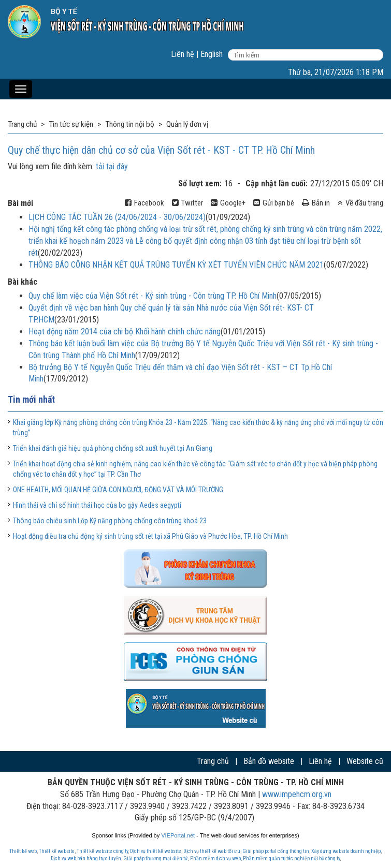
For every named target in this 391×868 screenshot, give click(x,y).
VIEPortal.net (178, 835)
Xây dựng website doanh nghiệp (346, 851)
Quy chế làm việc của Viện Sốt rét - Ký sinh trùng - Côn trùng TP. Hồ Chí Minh (153, 296)
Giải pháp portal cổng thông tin (276, 851)
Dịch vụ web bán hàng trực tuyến (86, 858)
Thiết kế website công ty (102, 851)
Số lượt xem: (200, 183)
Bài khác (23, 282)
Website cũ (365, 761)
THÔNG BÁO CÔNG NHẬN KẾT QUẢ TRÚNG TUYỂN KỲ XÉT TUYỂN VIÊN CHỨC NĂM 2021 (176, 265)
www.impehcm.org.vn (297, 794)
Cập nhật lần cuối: (277, 183)
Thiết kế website (57, 851)
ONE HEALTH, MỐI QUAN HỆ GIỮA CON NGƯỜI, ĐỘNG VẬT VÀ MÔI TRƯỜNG (118, 490)
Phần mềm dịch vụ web (215, 858)
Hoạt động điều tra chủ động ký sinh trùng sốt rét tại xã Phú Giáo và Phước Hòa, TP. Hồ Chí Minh (150, 536)
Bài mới (20, 203)
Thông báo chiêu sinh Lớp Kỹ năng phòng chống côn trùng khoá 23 (110, 521)
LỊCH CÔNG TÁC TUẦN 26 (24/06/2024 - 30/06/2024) (117, 217)
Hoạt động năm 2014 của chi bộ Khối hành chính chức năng (125, 332)
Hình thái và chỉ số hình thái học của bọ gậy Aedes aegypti (97, 505)
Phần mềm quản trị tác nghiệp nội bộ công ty (291, 858)
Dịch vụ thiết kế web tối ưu (212, 851)
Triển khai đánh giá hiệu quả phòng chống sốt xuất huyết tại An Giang (113, 448)
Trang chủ (213, 761)
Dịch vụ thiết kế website (156, 851)
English (212, 54)
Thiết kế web (23, 851)
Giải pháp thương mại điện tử (156, 858)
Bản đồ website (269, 761)
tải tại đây (112, 166)
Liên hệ (183, 54)
